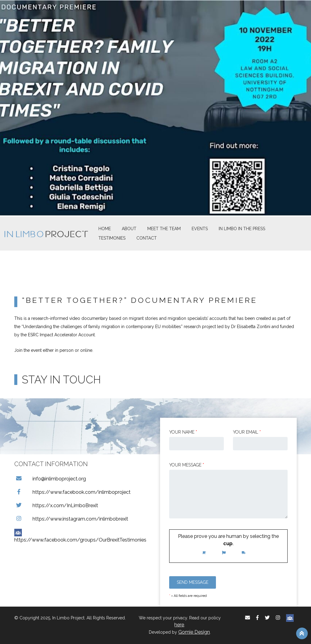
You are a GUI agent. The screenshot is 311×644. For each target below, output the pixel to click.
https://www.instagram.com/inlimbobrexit (71, 519)
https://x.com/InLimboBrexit (56, 506)
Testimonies (112, 238)
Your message (187, 465)
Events (200, 229)
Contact (147, 238)
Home (105, 229)
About (129, 229)
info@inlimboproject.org (50, 479)
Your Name (183, 432)
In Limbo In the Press (242, 229)
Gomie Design (194, 632)
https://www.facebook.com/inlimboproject (72, 492)
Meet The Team (164, 229)
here (179, 625)
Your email (247, 432)
